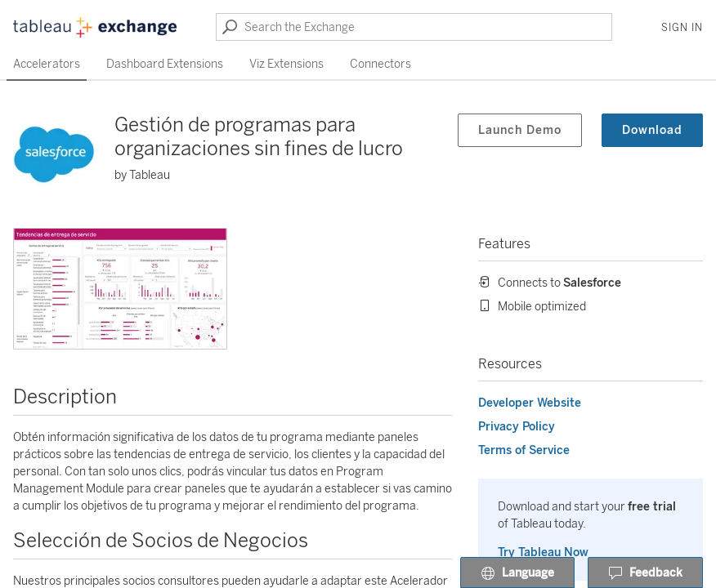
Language (517, 573)
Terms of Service (524, 450)
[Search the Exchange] (414, 27)
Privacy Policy (517, 427)
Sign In (682, 28)
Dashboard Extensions (165, 64)
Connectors (380, 64)
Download (652, 130)
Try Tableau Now (543, 552)
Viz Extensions (286, 64)
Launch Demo (520, 130)
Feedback (645, 573)
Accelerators (47, 64)
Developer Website (530, 403)
